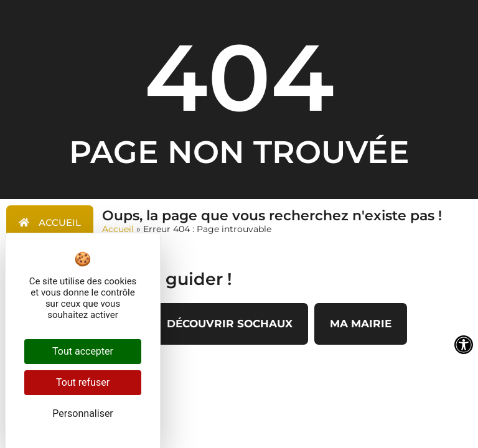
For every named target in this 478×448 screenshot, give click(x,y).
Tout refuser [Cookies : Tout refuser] (83, 382)
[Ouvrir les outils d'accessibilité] (464, 345)
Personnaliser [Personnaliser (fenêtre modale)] (83, 413)
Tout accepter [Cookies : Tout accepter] (83, 351)
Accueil (118, 229)
